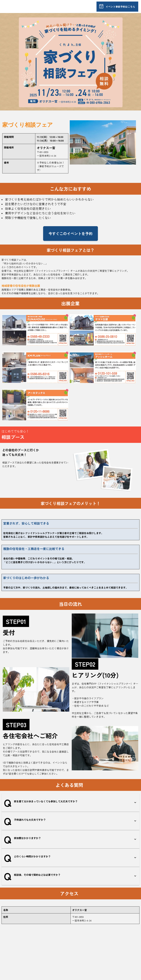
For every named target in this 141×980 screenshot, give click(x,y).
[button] (70, 802)
